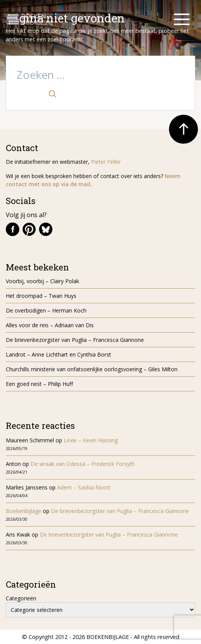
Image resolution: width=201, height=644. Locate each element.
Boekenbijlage (24, 511)
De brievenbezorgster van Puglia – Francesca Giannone (75, 340)
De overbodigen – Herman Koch (46, 310)
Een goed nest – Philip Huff (39, 384)
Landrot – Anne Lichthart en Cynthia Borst (58, 354)
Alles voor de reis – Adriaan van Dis (50, 325)
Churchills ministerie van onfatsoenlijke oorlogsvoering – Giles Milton (92, 369)
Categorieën (21, 598)
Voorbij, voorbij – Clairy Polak (42, 281)
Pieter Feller (106, 162)
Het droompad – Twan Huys (41, 296)
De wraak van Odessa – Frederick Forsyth (83, 464)
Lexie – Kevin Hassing (91, 440)
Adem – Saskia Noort (84, 487)
